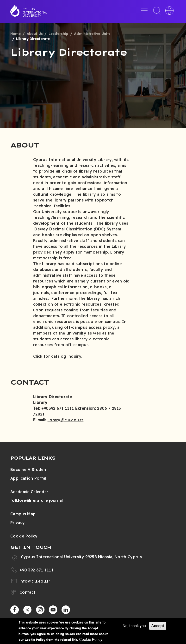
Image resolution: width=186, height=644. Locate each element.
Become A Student (29, 470)
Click (38, 356)
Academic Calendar (29, 492)
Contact (27, 592)
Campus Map (23, 514)
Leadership (58, 34)
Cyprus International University (35, 12)
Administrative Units (92, 34)
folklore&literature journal (37, 500)
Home (15, 34)
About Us (35, 34)
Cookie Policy (24, 536)
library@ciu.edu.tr (66, 420)
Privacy (18, 523)
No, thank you (134, 626)
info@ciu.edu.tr (35, 581)
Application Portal (28, 478)
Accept (158, 626)
